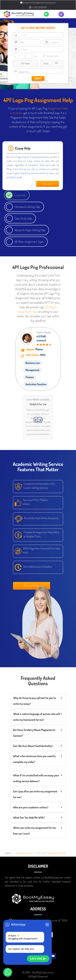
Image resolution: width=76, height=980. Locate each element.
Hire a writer (48, 184)
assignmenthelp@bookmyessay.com (38, 3)
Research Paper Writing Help (30, 230)
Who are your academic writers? (31, 807)
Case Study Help (23, 218)
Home (8, 853)
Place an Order (32, 586)
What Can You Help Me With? (29, 817)
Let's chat (38, 959)
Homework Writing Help (27, 207)
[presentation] (36, 420)
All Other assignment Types (29, 242)
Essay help (20, 195)
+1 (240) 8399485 (38, 7)
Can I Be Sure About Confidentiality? (33, 746)
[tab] (38, 701)
